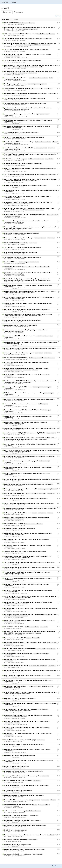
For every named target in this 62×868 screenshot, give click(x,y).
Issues (7, 12)
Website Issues (56, 866)
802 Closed (14, 19)
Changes (18, 12)
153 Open (6, 19)
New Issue (58, 16)
